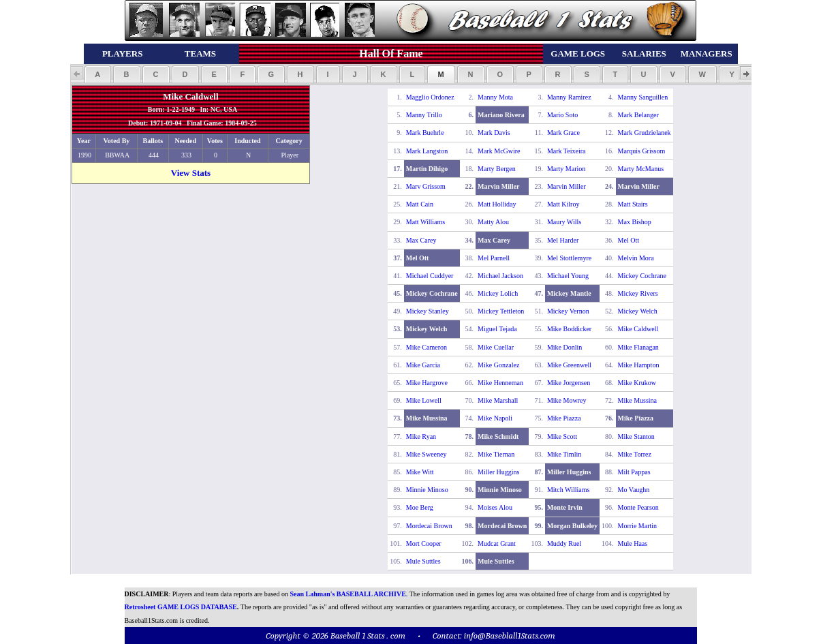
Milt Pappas (634, 472)
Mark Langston (427, 151)
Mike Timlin (564, 454)
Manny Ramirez (569, 97)
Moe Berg (420, 507)
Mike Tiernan (496, 454)
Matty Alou (493, 222)
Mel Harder (563, 240)
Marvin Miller (567, 186)
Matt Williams (425, 222)
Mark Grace (563, 133)
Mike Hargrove (427, 383)
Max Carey (421, 240)
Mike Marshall (498, 400)
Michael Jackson (500, 276)
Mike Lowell (424, 400)
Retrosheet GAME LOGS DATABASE (181, 607)
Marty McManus (641, 169)
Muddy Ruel (564, 543)
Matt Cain (420, 204)
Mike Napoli (495, 418)
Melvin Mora (636, 258)
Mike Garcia (423, 365)
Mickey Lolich (498, 293)
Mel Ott (629, 240)
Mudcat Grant (497, 543)
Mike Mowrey (567, 400)
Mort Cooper (424, 543)
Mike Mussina (638, 400)
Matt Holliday (497, 204)
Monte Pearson (638, 507)
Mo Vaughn (634, 490)
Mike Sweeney (427, 454)
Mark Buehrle (425, 133)
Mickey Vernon (568, 311)
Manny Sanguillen (643, 97)
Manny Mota (495, 97)
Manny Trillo (424, 115)
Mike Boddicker (569, 329)
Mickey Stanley (428, 311)
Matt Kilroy (563, 204)
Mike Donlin (564, 347)
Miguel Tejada (497, 329)
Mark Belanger (638, 115)
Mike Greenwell (569, 365)
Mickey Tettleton (501, 311)
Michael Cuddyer (430, 276)
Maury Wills (564, 222)
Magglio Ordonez (430, 97)
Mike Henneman (500, 383)
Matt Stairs (633, 204)
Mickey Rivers (638, 293)
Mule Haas (633, 543)
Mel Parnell (494, 258)
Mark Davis (494, 133)
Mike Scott (562, 436)
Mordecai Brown (429, 526)
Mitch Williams (568, 490)
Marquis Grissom (642, 151)
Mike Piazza (564, 418)
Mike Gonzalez (498, 365)
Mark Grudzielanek (645, 133)
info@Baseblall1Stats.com (510, 635)
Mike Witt (420, 472)
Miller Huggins (498, 472)
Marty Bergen (497, 169)
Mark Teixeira (567, 151)
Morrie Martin (638, 526)
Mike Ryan (421, 436)
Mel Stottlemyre (569, 258)
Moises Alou (495, 507)
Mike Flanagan (638, 347)
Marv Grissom (426, 186)
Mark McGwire (499, 151)
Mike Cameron (427, 347)
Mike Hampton (639, 365)
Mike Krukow (637, 383)
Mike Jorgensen (569, 383)
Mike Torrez (635, 454)
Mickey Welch (638, 311)
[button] (98, 74)
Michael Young (568, 276)
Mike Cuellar (496, 347)
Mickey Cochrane (642, 276)
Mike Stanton (636, 436)
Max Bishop (635, 222)
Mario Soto (562, 115)
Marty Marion (566, 169)
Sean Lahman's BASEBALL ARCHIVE (348, 594)
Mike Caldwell (638, 329)
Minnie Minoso (427, 490)
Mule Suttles (423, 561)
